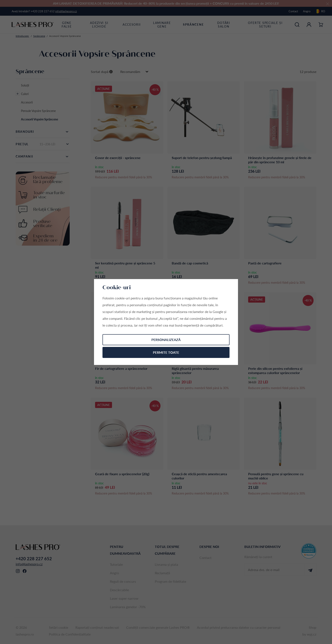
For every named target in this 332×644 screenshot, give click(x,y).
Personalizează (166, 340)
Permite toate (166, 352)
